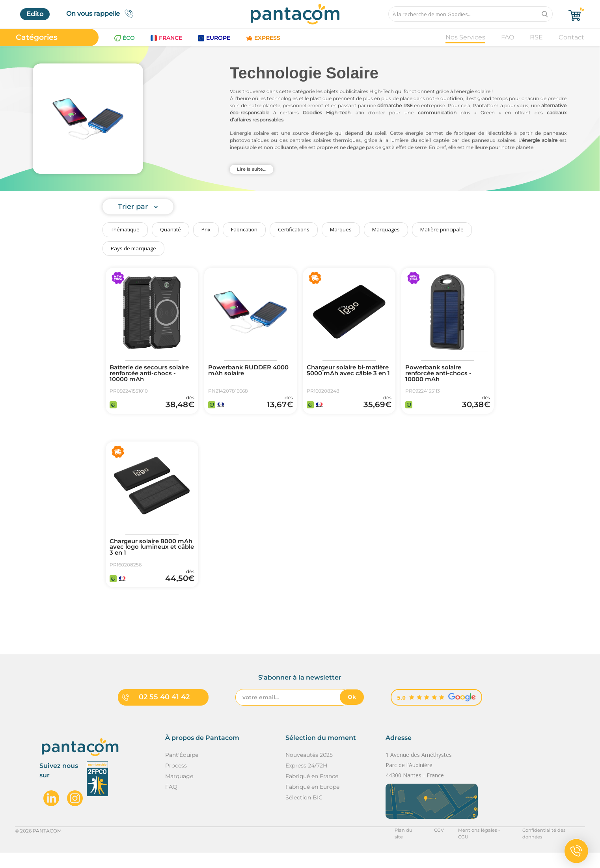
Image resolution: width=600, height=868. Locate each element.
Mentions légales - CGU (480, 846)
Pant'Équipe (182, 770)
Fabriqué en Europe (312, 802)
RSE (536, 37)
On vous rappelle (102, 14)
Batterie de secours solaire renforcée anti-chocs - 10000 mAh (146, 374)
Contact (571, 37)
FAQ (508, 37)
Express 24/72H (306, 781)
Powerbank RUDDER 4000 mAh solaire (243, 371)
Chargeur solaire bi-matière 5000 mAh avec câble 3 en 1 (346, 374)
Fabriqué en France (312, 792)
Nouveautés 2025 (309, 770)
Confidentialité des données (552, 846)
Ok (352, 713)
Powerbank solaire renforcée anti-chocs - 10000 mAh (441, 374)
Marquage (179, 792)
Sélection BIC (304, 813)
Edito (35, 14)
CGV (436, 846)
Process (176, 781)
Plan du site (405, 846)
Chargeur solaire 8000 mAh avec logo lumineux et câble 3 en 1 (150, 556)
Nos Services (465, 37)
